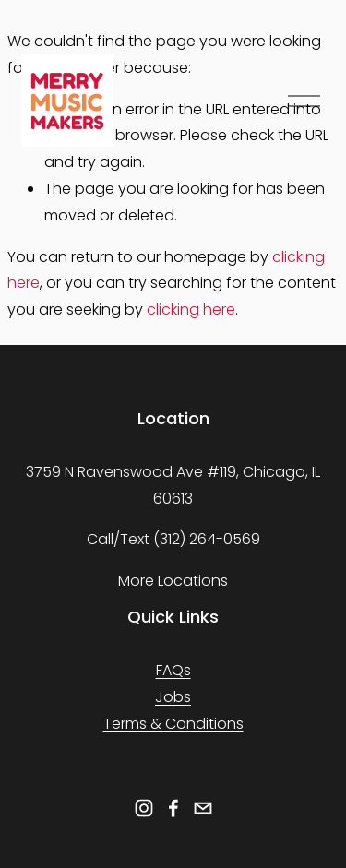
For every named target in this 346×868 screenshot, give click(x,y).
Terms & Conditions (173, 724)
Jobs (173, 697)
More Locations (173, 581)
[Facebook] (173, 808)
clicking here (191, 309)
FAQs (173, 670)
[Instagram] (144, 808)
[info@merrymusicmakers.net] (203, 808)
